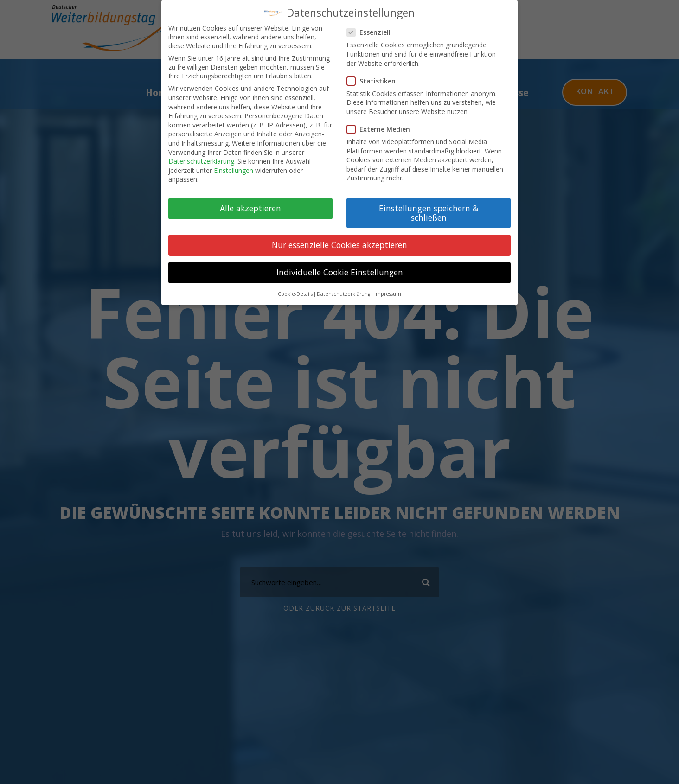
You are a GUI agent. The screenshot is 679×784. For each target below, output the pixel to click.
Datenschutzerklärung (201, 160)
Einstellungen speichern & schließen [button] (429, 212)
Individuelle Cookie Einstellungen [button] (340, 271)
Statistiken (375, 80)
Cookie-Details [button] (295, 293)
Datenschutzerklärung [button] (343, 293)
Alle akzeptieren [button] (250, 207)
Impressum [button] (388, 293)
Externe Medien (382, 128)
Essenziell (372, 32)
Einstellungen (234, 169)
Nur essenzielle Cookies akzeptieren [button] (339, 244)
